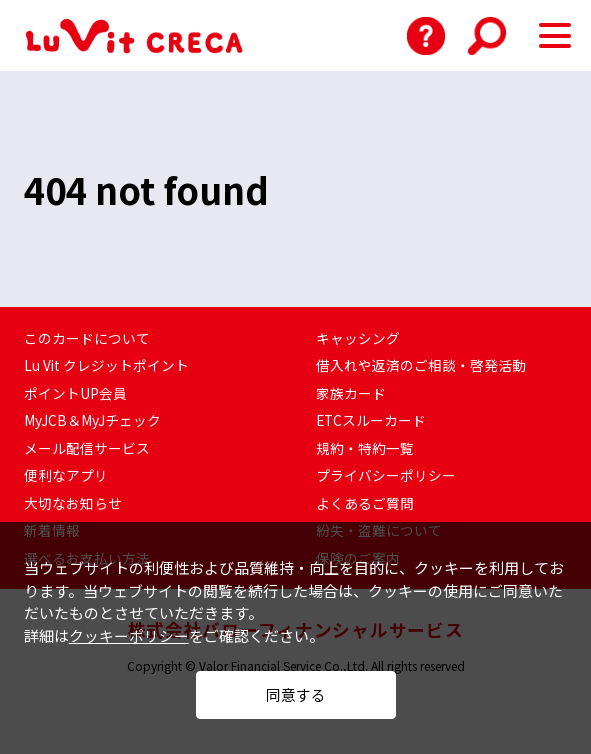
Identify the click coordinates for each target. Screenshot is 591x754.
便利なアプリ (66, 475)
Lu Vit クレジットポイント (107, 365)
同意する (296, 687)
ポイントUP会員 (75, 393)
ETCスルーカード (372, 420)
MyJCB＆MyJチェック (92, 420)
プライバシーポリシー (386, 475)
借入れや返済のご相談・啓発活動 (421, 365)
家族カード (351, 393)
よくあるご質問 (365, 503)
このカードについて (87, 338)
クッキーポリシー (129, 622)
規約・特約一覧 (365, 448)
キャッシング (358, 338)
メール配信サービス (87, 448)
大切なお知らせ (73, 503)
